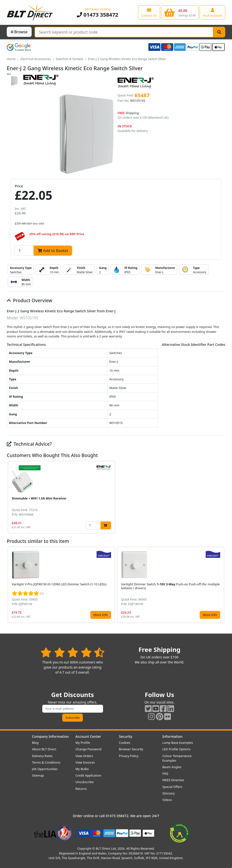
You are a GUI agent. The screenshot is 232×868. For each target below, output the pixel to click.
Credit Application (88, 775)
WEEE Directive (173, 780)
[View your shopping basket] (180, 12)
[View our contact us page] (149, 12)
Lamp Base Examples (178, 743)
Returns (81, 789)
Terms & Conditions (46, 762)
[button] (221, 497)
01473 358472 (98, 15)
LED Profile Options (176, 749)
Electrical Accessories (36, 59)
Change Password (88, 749)
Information (172, 736)
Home (11, 59)
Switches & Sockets (70, 59)
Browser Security (131, 749)
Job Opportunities (45, 769)
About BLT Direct (44, 749)
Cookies (125, 743)
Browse (19, 32)
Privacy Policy (129, 756)
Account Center (88, 736)
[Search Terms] (124, 32)
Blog (35, 743)
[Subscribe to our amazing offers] (73, 709)
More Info (101, 615)
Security (126, 736)
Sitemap (38, 775)
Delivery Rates (42, 756)
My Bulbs (82, 769)
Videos (167, 800)
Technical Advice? (29, 444)
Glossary (169, 793)
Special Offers (172, 787)
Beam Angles (172, 767)
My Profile (83, 743)
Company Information (50, 736)
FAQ (165, 773)
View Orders (84, 756)
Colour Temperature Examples (177, 758)
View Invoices (85, 762)
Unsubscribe (85, 782)
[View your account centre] (212, 12)
